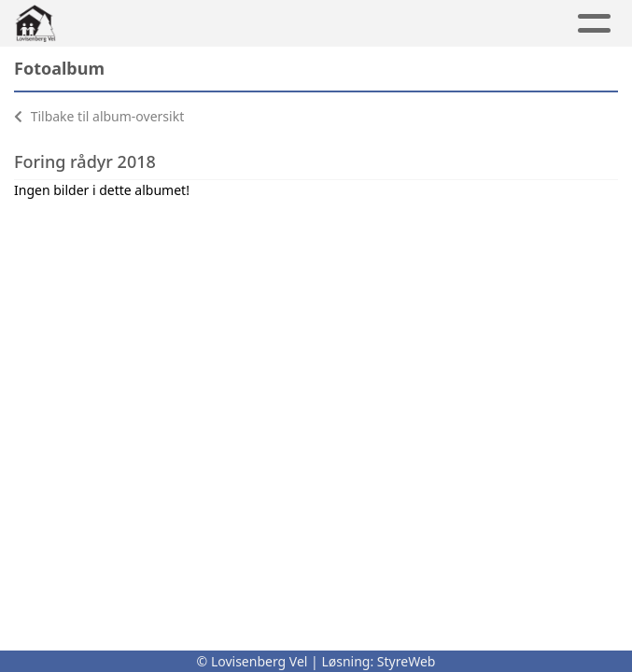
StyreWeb (407, 661)
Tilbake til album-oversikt (99, 116)
